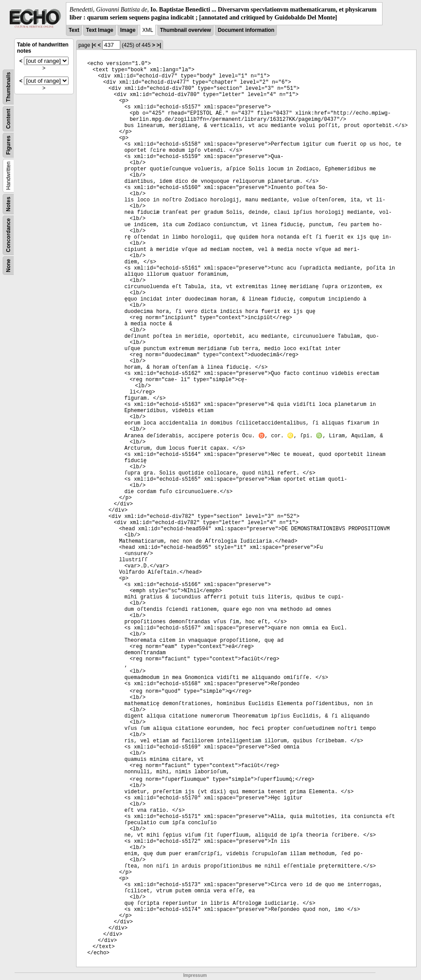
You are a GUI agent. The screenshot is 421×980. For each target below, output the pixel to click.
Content (8, 119)
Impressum (195, 975)
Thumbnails (8, 87)
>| (159, 45)
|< (94, 45)
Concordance (8, 235)
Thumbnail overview (186, 30)
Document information (246, 30)
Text (74, 30)
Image (128, 30)
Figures (8, 145)
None (8, 266)
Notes (8, 204)
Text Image (100, 30)
